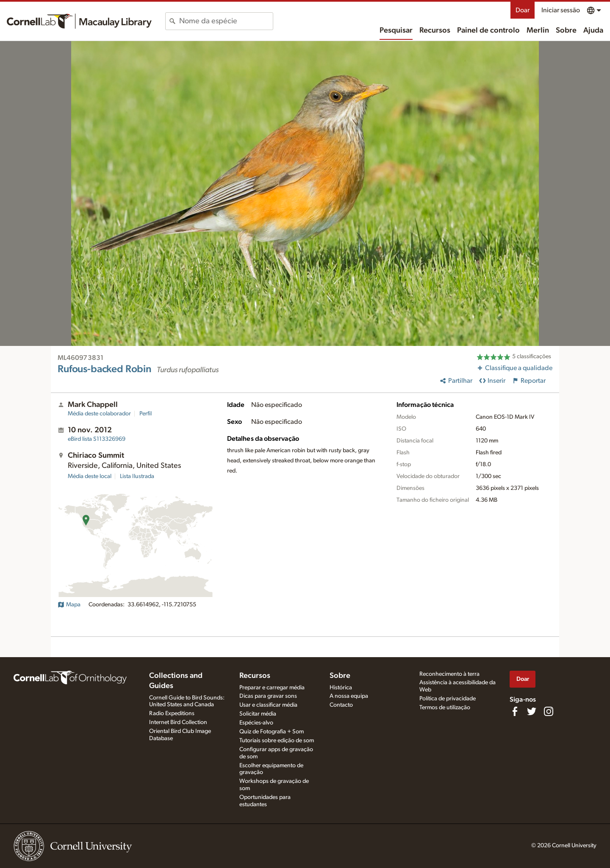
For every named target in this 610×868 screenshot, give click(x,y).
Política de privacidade (448, 699)
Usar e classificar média (268, 705)
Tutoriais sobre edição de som (277, 741)
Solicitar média (258, 714)
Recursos (435, 30)
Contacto (341, 705)
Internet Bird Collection (178, 722)
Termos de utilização (445, 708)
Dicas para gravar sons (268, 696)
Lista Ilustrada (137, 476)
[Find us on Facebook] (515, 711)
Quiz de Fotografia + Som (272, 732)
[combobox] (226, 21)
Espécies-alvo (256, 723)
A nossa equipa (349, 696)
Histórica (341, 688)
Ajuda (593, 30)
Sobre (566, 30)
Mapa (69, 605)
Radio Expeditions (172, 713)
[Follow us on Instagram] (549, 711)
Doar (523, 10)
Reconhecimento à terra (449, 674)
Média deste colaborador (99, 414)
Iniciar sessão (561, 10)
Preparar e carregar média (272, 688)
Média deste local (90, 476)
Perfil (146, 414)
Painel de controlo (488, 30)
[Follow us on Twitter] (532, 711)
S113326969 (97, 439)
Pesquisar (396, 30)
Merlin (538, 30)
